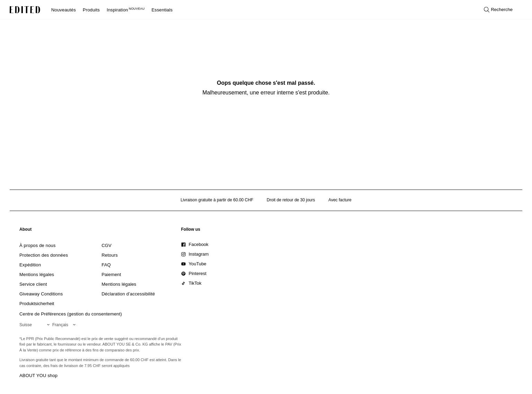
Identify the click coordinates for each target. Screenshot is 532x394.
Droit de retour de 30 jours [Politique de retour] (291, 200)
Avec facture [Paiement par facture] (340, 200)
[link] (26, 231)
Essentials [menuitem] (162, 10)
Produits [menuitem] (91, 10)
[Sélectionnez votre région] (36, 325)
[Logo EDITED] (25, 10)
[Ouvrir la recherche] (498, 10)
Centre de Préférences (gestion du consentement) (71, 314)
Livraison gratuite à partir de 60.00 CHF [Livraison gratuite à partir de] (217, 200)
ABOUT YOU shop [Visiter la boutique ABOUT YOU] (38, 375)
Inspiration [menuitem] (126, 10)
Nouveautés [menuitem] (64, 10)
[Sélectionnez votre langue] (65, 325)
